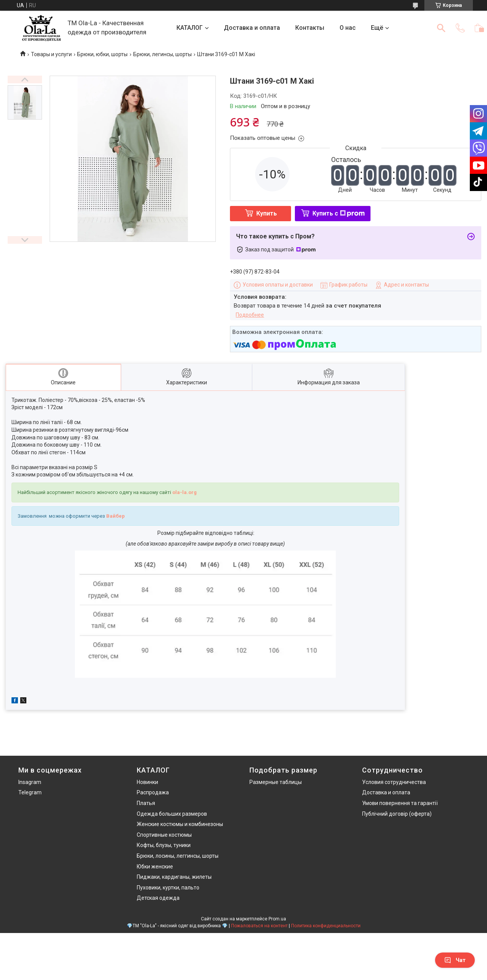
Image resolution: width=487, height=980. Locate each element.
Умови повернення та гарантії (400, 803)
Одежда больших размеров (172, 814)
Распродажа (153, 792)
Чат (455, 960)
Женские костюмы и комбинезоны (180, 824)
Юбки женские (155, 867)
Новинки (147, 782)
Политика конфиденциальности (326, 926)
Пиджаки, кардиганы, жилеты (174, 877)
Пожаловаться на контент (259, 926)
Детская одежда (158, 898)
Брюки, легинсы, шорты (163, 54)
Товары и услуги (51, 54)
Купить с (339, 213)
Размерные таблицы (276, 782)
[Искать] (441, 28)
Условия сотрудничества (394, 782)
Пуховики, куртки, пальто (168, 888)
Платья (146, 803)
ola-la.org (184, 492)
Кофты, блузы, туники (164, 845)
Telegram (30, 792)
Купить (267, 213)
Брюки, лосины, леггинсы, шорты (178, 856)
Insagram (30, 782)
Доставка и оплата (252, 28)
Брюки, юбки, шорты (102, 54)
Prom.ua (277, 919)
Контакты (310, 28)
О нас (348, 28)
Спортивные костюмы (164, 835)
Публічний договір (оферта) (397, 814)
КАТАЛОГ (190, 28)
